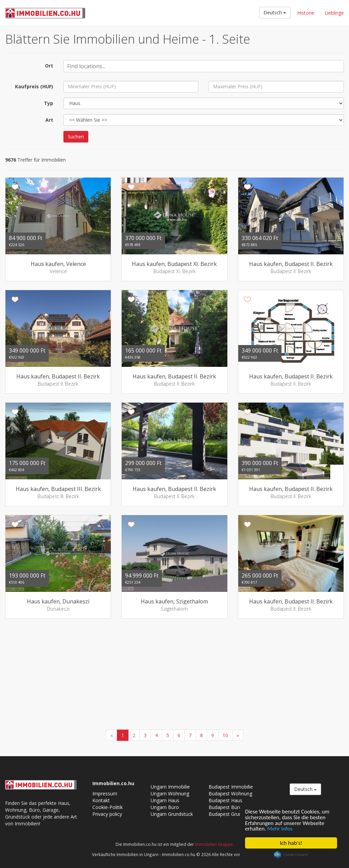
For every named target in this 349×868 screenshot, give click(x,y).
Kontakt (101, 800)
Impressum (105, 794)
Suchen (76, 137)
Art (49, 120)
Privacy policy (107, 814)
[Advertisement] (174, 675)
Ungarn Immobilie (170, 787)
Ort (49, 66)
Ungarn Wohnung (170, 794)
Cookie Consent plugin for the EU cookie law (291, 855)
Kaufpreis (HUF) (34, 86)
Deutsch (275, 12)
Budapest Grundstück (232, 814)
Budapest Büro (225, 807)
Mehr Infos (280, 829)
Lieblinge (334, 13)
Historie (306, 13)
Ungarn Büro (165, 807)
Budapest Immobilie (231, 787)
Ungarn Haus (165, 800)
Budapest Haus (225, 800)
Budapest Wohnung (230, 794)
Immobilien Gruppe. (214, 844)
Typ (49, 103)
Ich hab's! (291, 843)
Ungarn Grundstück (172, 814)
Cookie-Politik (108, 807)
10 (225, 735)
